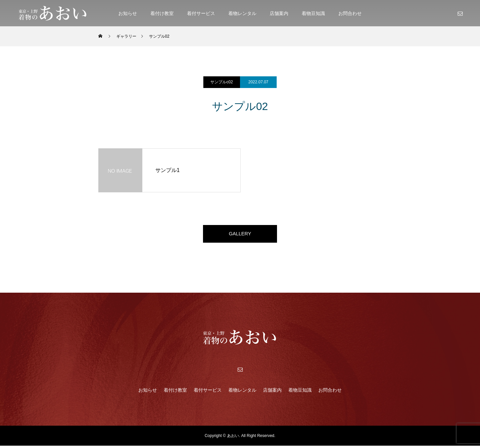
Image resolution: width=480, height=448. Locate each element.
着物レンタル (242, 13)
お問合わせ (350, 13)
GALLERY (240, 235)
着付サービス (201, 13)
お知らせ (128, 13)
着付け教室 (162, 13)
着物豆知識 (313, 13)
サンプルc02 (221, 82)
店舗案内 (279, 13)
